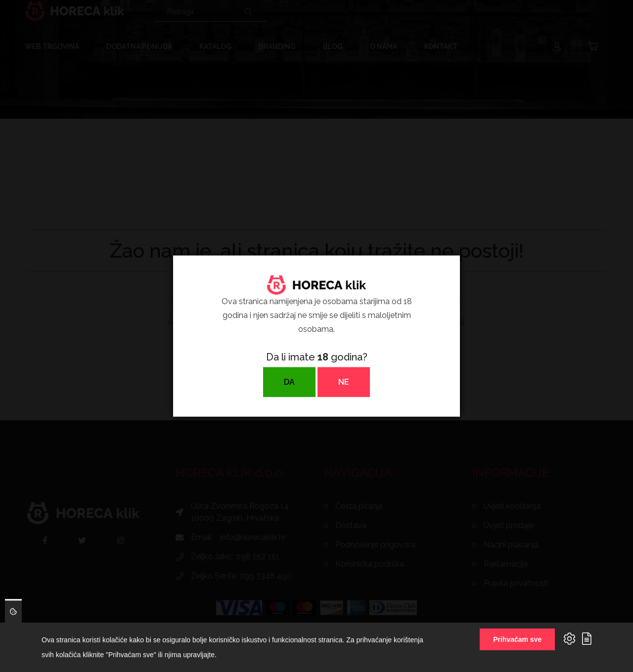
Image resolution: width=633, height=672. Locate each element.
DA (289, 382)
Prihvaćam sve (517, 639)
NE (344, 382)
